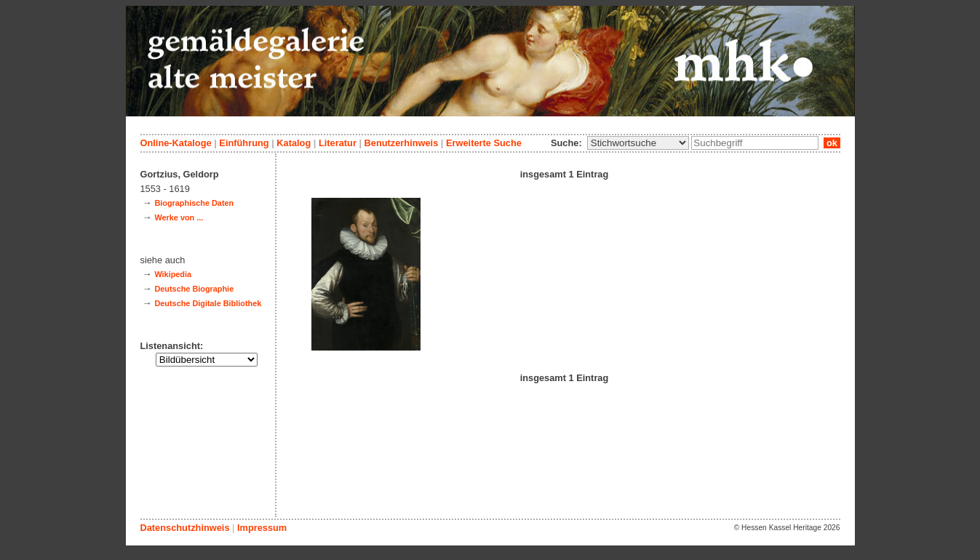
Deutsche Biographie (194, 289)
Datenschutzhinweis (185, 528)
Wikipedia (173, 274)
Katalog (294, 143)
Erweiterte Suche (484, 143)
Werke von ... (179, 217)
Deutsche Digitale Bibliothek (208, 303)
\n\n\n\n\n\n (638, 143)
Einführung (244, 143)
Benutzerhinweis (402, 143)
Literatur (338, 143)
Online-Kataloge (176, 143)
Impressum (262, 528)
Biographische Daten (194, 203)
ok (832, 143)
